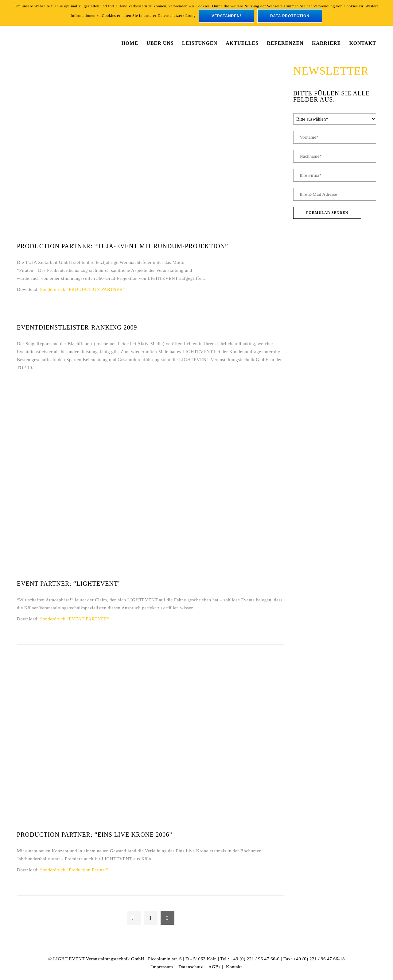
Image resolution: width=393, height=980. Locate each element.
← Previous (134, 918)
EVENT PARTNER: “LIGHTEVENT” (69, 584)
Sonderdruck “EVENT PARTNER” (75, 619)
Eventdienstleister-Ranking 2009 (77, 327)
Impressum (162, 967)
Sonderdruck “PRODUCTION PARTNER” (82, 289)
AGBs (215, 967)
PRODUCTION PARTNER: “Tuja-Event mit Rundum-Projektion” (123, 246)
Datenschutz (191, 967)
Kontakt (234, 967)
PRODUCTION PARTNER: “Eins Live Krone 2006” (95, 835)
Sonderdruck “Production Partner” (74, 870)
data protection (290, 16)
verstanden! (226, 16)
